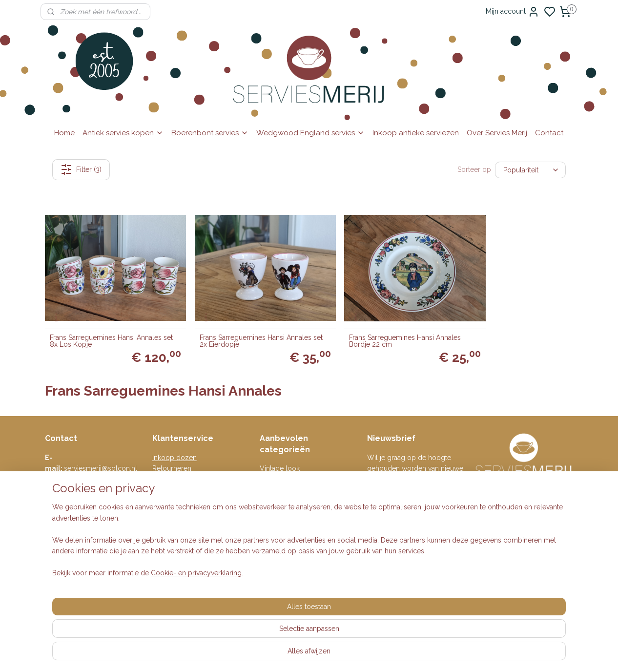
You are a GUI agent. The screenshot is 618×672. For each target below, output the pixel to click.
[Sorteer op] (530, 169)
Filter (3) (81, 169)
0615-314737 (104, 464)
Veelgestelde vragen (185, 464)
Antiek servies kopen (123, 133)
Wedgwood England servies (310, 133)
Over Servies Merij (497, 133)
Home (64, 133)
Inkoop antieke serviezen (416, 133)
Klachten (166, 497)
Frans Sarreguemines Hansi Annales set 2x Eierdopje (240, 325)
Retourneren (172, 453)
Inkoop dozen (175, 442)
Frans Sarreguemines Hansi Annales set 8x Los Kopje (106, 325)
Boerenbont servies (210, 133)
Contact (549, 133)
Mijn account (513, 12)
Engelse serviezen (288, 464)
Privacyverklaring (179, 486)
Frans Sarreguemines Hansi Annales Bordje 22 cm (374, 325)
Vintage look (280, 453)
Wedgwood (279, 507)
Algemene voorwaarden (190, 475)
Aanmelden (393, 507)
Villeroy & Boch (285, 497)
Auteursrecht (172, 507)
